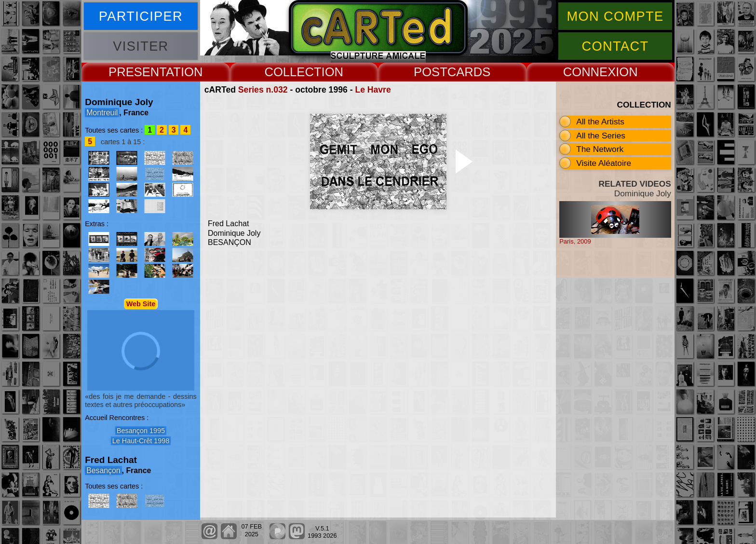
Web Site (141, 304)
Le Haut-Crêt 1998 (141, 441)
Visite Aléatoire (604, 163)
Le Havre (373, 90)
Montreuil (102, 113)
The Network (600, 149)
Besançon (103, 470)
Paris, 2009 (575, 241)
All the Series (601, 136)
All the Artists (600, 122)
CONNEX (590, 72)
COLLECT (293, 72)
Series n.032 (263, 90)
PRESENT (137, 72)
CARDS (469, 72)
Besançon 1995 (141, 431)
